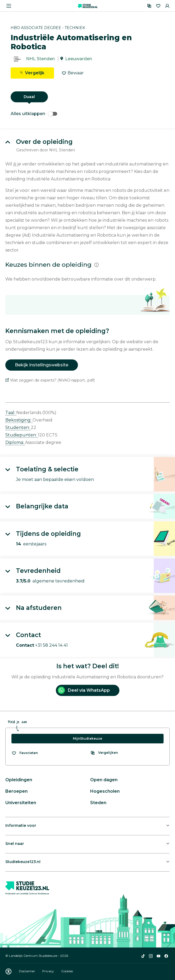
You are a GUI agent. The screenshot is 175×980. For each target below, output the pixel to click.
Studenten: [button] (18, 428)
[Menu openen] (9, 6)
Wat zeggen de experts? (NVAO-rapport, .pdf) (50, 380)
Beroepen (16, 791)
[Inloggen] (167, 6)
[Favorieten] (158, 6)
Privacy (49, 971)
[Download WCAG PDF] (9, 971)
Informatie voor (21, 825)
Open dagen (104, 780)
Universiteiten (21, 803)
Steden (98, 803)
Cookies (67, 971)
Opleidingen (19, 780)
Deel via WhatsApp (84, 690)
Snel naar (15, 844)
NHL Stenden (40, 59)
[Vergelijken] (149, 6)
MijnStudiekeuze (87, 738)
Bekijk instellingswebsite (42, 365)
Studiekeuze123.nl (23, 862)
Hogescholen (105, 791)
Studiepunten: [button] (22, 435)
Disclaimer (27, 971)
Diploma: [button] (15, 442)
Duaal (29, 97)
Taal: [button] (11, 413)
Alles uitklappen (34, 114)
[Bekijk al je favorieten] (25, 753)
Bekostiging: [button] (19, 420)
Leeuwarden (79, 59)
